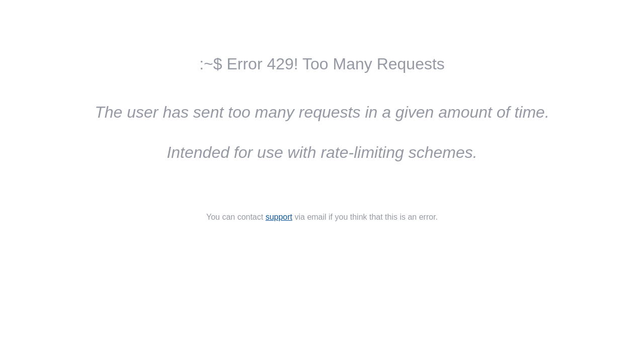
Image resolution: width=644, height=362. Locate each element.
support (279, 217)
